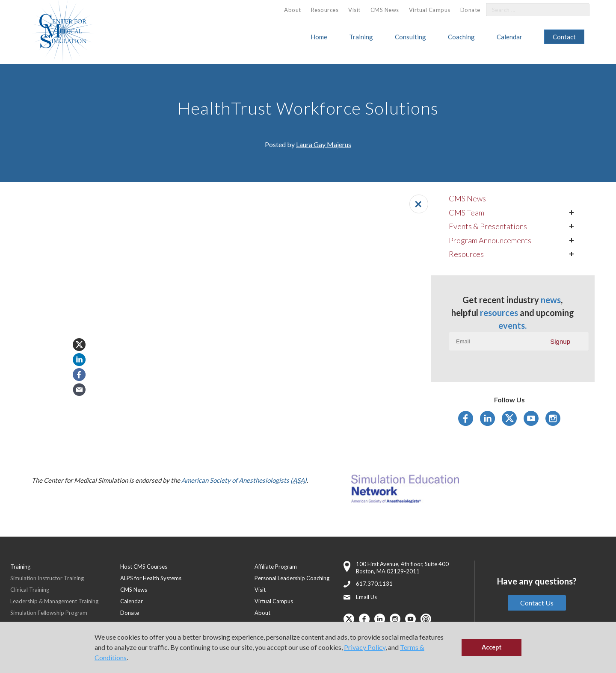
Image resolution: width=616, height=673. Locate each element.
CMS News (385, 10)
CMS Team (466, 213)
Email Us (366, 597)
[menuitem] (293, 10)
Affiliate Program (276, 567)
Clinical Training (30, 590)
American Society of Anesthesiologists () (244, 480)
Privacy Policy (365, 647)
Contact (564, 37)
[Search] (578, 10)
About (293, 10)
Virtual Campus (430, 10)
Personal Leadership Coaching (292, 578)
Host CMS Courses (144, 567)
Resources (325, 10)
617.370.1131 (374, 584)
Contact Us (537, 603)
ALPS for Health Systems (151, 578)
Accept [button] (492, 647)
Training (361, 37)
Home (319, 37)
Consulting (410, 37)
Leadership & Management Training (54, 601)
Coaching (461, 37)
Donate (470, 10)
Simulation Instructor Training (47, 578)
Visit (354, 10)
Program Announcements (490, 240)
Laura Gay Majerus (324, 144)
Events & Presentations (488, 226)
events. (512, 325)
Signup (560, 341)
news (551, 300)
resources (499, 313)
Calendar (509, 37)
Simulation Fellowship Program (49, 613)
